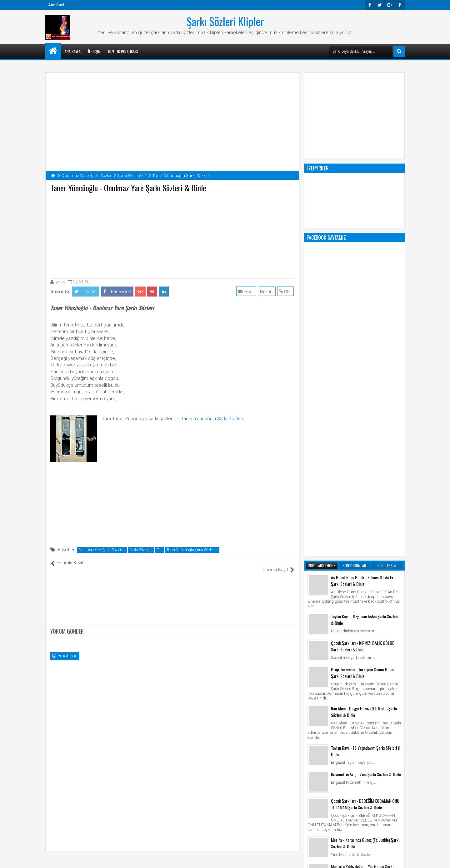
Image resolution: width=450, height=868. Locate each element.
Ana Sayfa (57, 5)
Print (267, 292)
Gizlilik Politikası (123, 51)
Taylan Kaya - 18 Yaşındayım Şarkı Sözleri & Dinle (366, 500)
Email (247, 292)
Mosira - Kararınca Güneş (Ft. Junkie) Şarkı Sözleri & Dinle (365, 592)
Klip (313, 782)
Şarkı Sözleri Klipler (225, 21)
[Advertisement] (172, 234)
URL (286, 292)
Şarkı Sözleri (140, 550)
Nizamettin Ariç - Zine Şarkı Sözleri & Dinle (366, 523)
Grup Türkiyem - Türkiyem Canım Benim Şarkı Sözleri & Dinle (363, 421)
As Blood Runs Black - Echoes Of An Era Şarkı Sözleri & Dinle (363, 329)
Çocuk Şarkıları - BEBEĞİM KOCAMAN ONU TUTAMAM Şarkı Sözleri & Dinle (365, 553)
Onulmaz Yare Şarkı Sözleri (100, 550)
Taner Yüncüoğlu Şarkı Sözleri (212, 419)
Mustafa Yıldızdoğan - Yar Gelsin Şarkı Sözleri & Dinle (362, 618)
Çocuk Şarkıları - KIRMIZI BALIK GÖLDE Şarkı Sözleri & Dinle (362, 395)
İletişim (94, 51)
